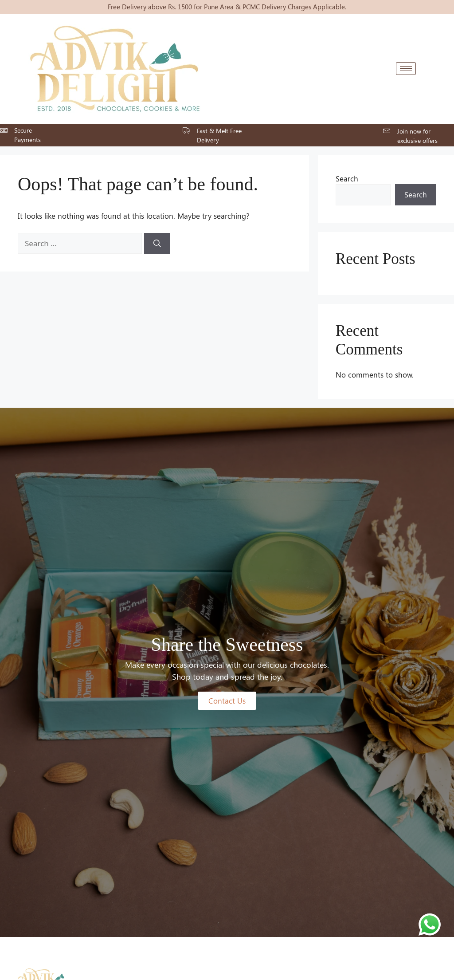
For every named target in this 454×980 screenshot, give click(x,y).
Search (347, 178)
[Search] (157, 244)
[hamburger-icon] (406, 69)
